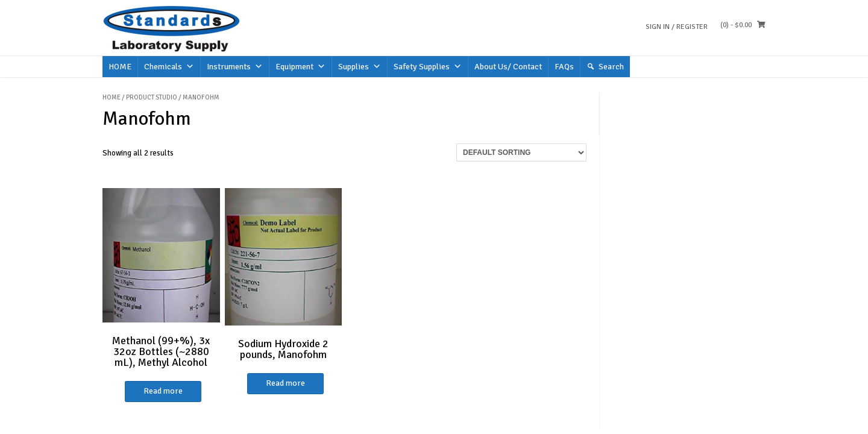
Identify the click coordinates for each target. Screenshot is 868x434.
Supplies (360, 67)
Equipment (300, 67)
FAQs (564, 67)
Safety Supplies (428, 67)
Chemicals (169, 67)
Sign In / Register (677, 27)
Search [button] (611, 67)
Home (112, 97)
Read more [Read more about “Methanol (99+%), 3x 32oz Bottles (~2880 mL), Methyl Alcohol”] (163, 391)
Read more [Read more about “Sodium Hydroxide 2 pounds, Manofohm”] (285, 383)
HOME (120, 67)
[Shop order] (521, 153)
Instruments (235, 67)
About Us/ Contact (508, 67)
